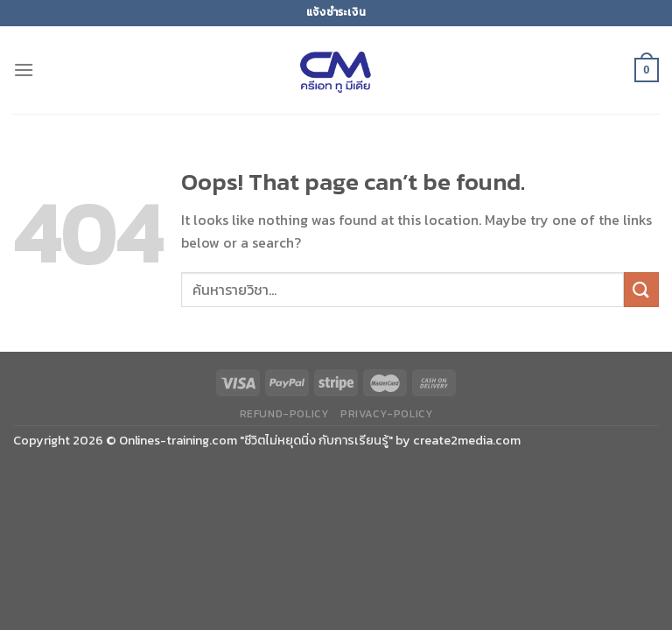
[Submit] (641, 289)
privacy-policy (387, 414)
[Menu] (24, 70)
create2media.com (467, 440)
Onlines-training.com (178, 440)
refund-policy (284, 414)
